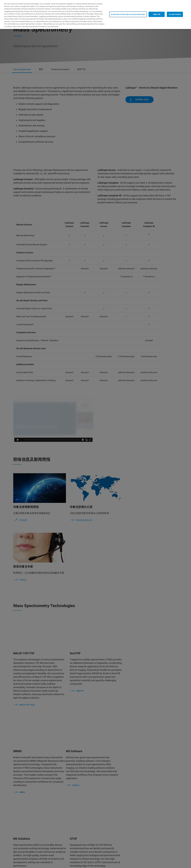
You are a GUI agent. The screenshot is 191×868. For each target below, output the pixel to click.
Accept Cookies (175, 14)
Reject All (157, 14)
